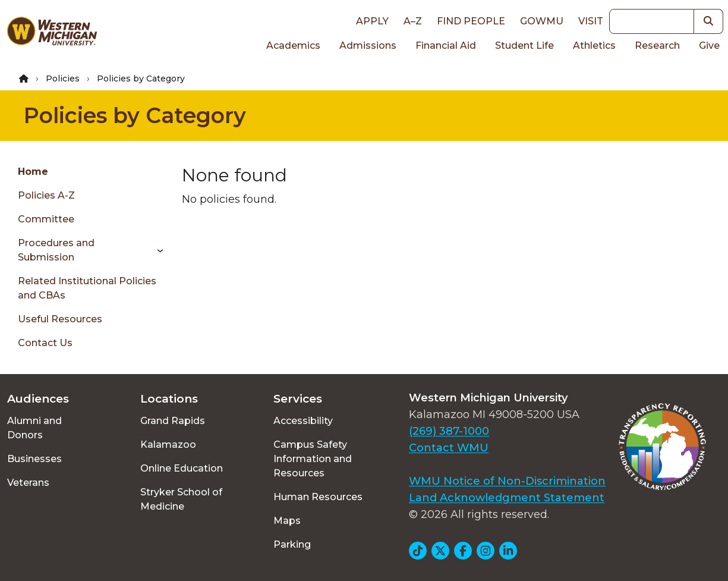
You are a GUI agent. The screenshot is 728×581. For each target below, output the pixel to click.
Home (33, 172)
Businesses (34, 459)
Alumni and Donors (34, 428)
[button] (709, 21)
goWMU (542, 21)
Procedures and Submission (56, 250)
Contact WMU (449, 448)
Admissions (368, 45)
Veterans (28, 483)
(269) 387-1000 (449, 431)
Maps (287, 521)
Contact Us (45, 343)
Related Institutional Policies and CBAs (87, 288)
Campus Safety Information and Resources (313, 459)
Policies (63, 78)
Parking (292, 544)
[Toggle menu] (156, 250)
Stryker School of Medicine (181, 499)
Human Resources (318, 497)
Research (657, 45)
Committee (46, 219)
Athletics (594, 45)
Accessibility (303, 421)
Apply (372, 21)
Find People (471, 21)
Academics (293, 45)
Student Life (524, 45)
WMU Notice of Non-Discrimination (507, 481)
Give (709, 45)
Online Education (182, 468)
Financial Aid (446, 45)
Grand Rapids (173, 421)
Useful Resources (60, 319)
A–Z (413, 21)
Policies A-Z (46, 195)
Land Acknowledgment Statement (507, 498)
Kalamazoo (168, 445)
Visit (591, 21)
